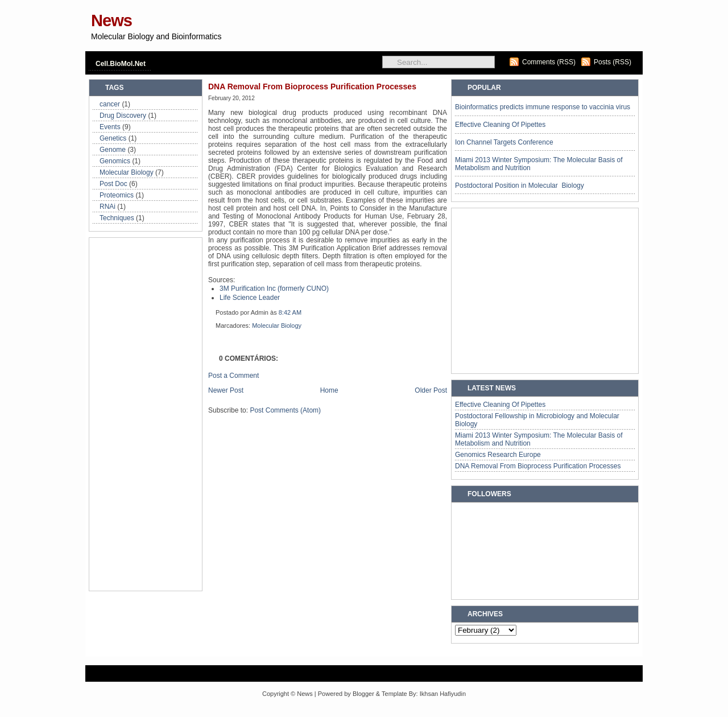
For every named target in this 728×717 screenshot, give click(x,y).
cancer (110, 104)
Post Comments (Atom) (285, 410)
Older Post (431, 390)
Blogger (363, 694)
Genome (113, 150)
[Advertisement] (506, 31)
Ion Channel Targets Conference (504, 142)
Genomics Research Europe (498, 455)
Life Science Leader (250, 298)
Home (329, 390)
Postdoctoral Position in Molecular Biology (520, 186)
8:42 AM (290, 312)
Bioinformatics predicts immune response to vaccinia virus (543, 107)
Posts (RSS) (613, 62)
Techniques (117, 218)
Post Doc (113, 184)
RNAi (107, 207)
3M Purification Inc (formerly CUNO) (274, 289)
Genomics (115, 161)
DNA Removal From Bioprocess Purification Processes (312, 86)
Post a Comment (233, 376)
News (111, 20)
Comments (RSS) (549, 62)
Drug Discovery (123, 116)
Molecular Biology (127, 172)
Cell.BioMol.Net (121, 64)
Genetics (113, 138)
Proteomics (117, 195)
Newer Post (226, 390)
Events (110, 127)
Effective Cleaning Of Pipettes (500, 125)
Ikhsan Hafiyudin (443, 694)
